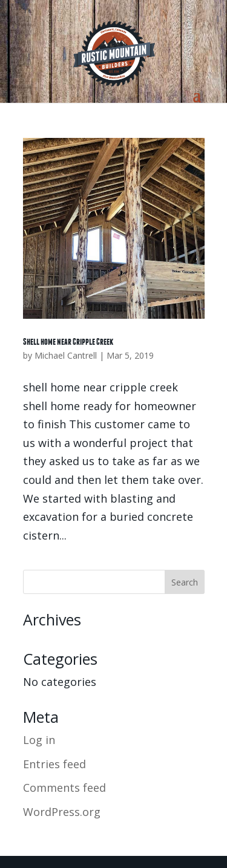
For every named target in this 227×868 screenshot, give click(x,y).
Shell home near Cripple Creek (68, 341)
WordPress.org (62, 812)
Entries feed (54, 764)
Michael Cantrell (66, 355)
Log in (39, 740)
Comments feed (64, 788)
